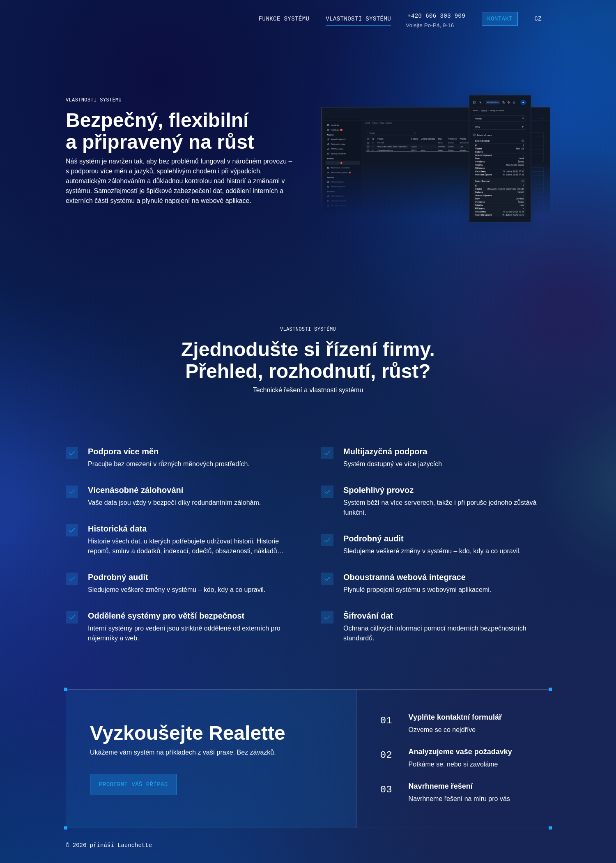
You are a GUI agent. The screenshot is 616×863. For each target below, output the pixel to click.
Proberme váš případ (133, 784)
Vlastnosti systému (358, 19)
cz (538, 19)
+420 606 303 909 (436, 16)
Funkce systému (284, 19)
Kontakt (500, 19)
